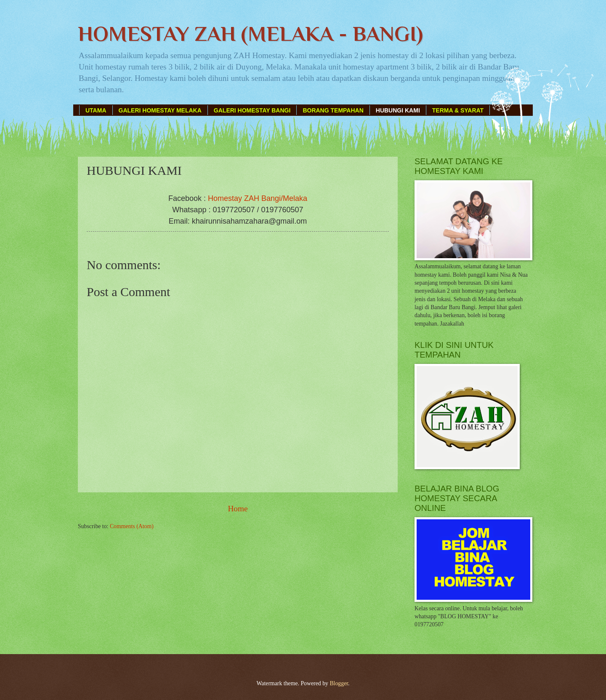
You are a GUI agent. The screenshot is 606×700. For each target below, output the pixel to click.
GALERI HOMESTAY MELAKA (160, 110)
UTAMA (96, 110)
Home (238, 509)
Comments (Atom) (132, 526)
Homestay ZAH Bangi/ (245, 198)
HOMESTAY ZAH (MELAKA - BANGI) (250, 34)
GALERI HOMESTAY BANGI (252, 110)
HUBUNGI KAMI (398, 110)
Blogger (339, 683)
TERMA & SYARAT (458, 110)
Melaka (295, 198)
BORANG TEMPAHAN (333, 110)
